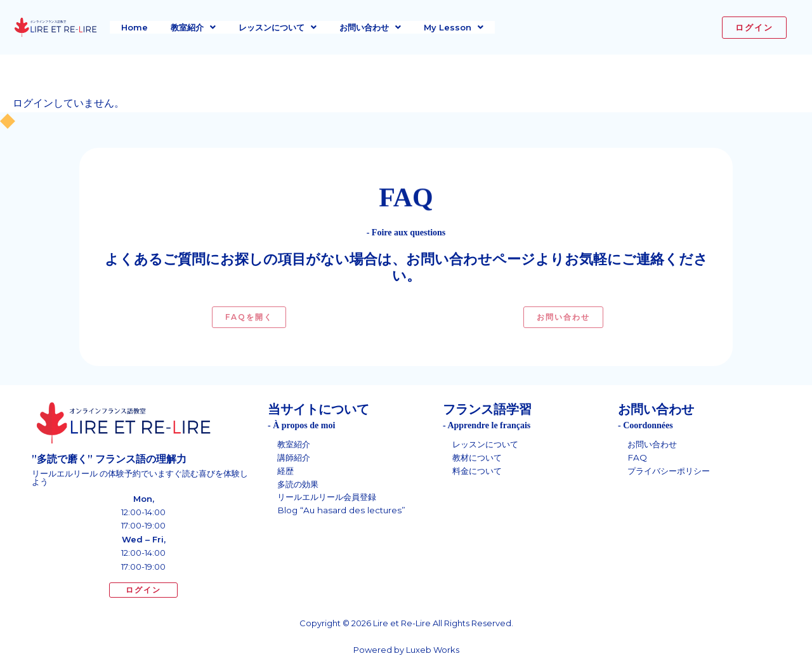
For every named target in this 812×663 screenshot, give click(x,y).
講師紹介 (295, 458)
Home (134, 27)
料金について (479, 472)
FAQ (638, 458)
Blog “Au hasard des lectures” (344, 514)
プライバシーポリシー (672, 472)
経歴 (286, 472)
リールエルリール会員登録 (331, 500)
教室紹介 (193, 27)
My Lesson (454, 27)
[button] (193, 27)
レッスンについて (278, 27)
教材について (479, 458)
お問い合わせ (370, 27)
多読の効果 (299, 486)
